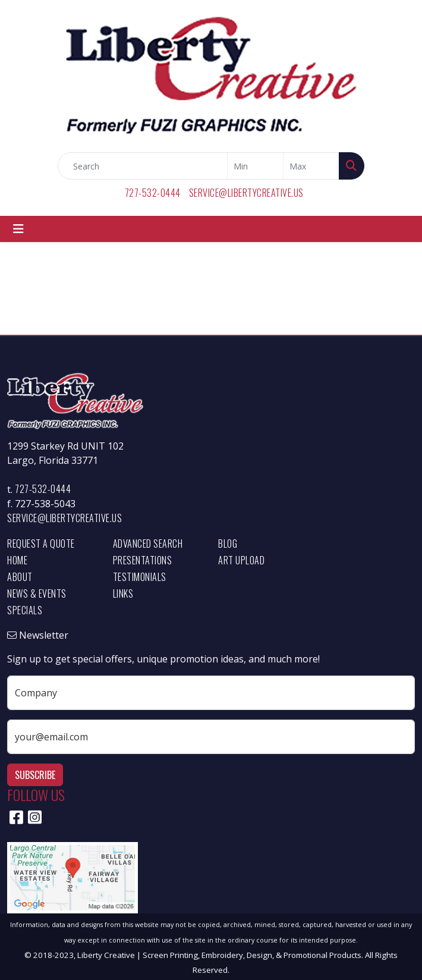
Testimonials (140, 577)
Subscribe (35, 775)
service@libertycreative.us (246, 193)
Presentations (143, 560)
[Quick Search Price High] (311, 166)
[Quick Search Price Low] (255, 166)
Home (17, 560)
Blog (228, 544)
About (20, 577)
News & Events (37, 593)
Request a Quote (41, 544)
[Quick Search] (143, 166)
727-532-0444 (153, 193)
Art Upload (241, 560)
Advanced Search (148, 544)
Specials (25, 610)
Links (123, 593)
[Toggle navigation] (18, 229)
